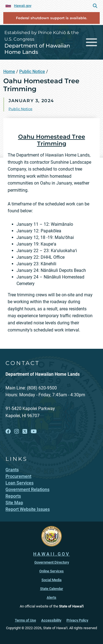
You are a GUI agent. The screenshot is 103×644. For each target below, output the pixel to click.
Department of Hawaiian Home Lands (37, 49)
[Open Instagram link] (17, 432)
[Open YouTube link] (34, 432)
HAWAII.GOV (51, 554)
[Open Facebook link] (8, 432)
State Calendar (52, 589)
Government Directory (52, 562)
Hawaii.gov (23, 6)
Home (9, 72)
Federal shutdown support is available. (51, 18)
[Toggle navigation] (92, 42)
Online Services (51, 571)
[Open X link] (25, 432)
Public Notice (32, 72)
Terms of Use (25, 620)
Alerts (51, 597)
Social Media (51, 580)
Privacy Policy (77, 620)
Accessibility (51, 620)
